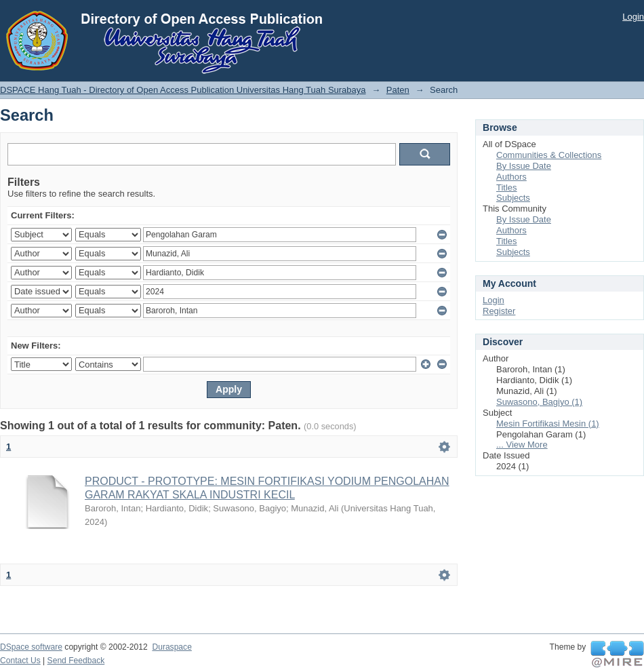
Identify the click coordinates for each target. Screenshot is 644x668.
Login (633, 17)
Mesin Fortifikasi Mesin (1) (548, 424)
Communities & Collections (549, 155)
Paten (398, 90)
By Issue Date (524, 166)
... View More (522, 445)
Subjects (513, 198)
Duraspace (172, 647)
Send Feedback (76, 661)
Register (499, 311)
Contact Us (20, 661)
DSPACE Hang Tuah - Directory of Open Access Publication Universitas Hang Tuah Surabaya (183, 90)
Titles (507, 188)
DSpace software (31, 647)
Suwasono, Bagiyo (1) (539, 402)
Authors (511, 177)
